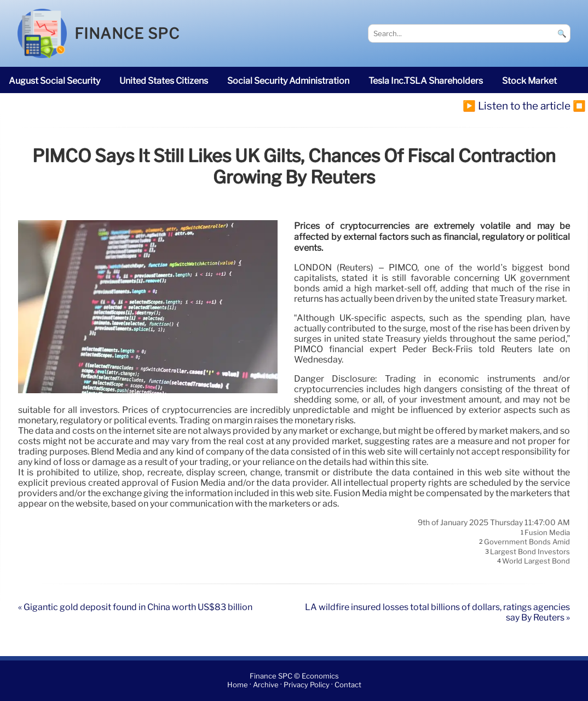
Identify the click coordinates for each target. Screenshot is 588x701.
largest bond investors (530, 551)
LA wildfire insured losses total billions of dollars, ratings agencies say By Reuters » (437, 612)
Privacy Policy (307, 685)
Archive (266, 685)
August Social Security (54, 81)
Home (238, 685)
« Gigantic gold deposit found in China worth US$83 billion (135, 607)
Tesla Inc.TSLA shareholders (426, 81)
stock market (529, 81)
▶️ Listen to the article (517, 106)
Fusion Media (547, 532)
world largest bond (536, 561)
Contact (348, 685)
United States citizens (164, 81)
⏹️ (579, 106)
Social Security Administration (288, 81)
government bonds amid (527, 542)
